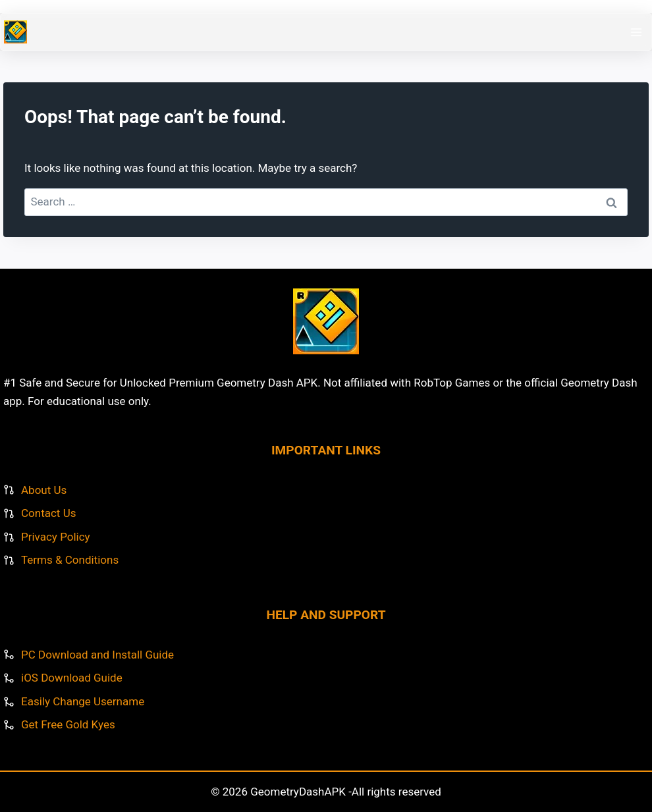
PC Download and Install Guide (97, 655)
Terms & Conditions (70, 560)
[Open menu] (636, 32)
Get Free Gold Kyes (68, 724)
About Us (44, 490)
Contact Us (48, 513)
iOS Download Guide (72, 678)
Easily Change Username (83, 701)
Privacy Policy (56, 537)
